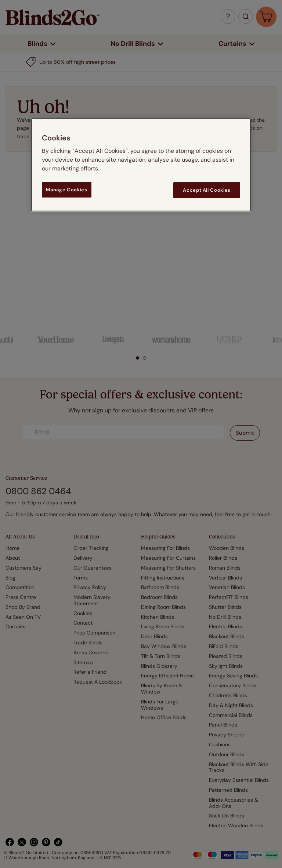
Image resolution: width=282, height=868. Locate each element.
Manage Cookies (66, 190)
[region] (141, 165)
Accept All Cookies (207, 190)
